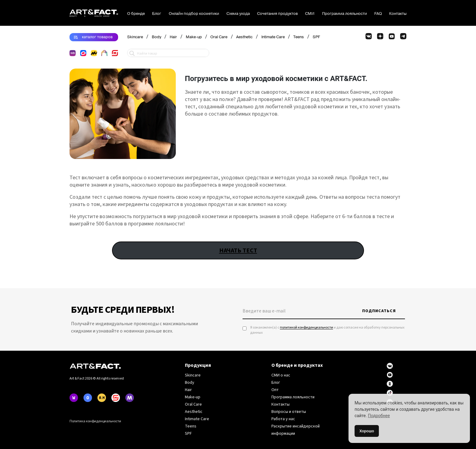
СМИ (310, 14)
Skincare (135, 37)
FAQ (378, 14)
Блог (157, 14)
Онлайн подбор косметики (194, 14)
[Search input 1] (172, 53)
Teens (299, 37)
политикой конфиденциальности (306, 327)
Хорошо (367, 431)
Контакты (398, 14)
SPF (316, 37)
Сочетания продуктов (277, 14)
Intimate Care (273, 37)
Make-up (194, 37)
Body (156, 37)
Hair (173, 37)
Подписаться (379, 311)
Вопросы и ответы (289, 412)
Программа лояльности (345, 14)
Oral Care (219, 37)
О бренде (136, 14)
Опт (275, 390)
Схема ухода (238, 14)
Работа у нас (283, 419)
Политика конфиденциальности (95, 421)
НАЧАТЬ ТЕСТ (238, 250)
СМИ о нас (281, 375)
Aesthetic (244, 37)
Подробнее (379, 416)
